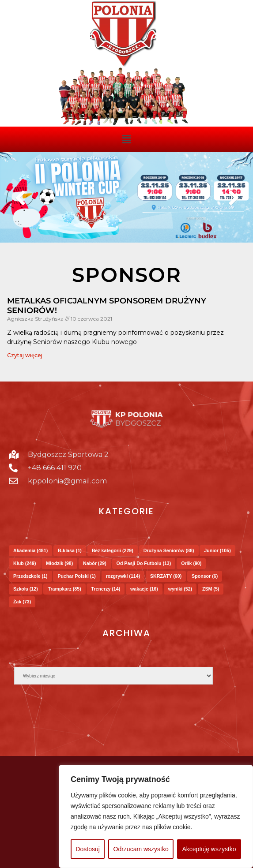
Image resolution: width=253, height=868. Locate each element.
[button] (126, 139)
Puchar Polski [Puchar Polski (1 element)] (76, 576)
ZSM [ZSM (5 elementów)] (211, 589)
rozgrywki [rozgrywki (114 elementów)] (123, 576)
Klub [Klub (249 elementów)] (25, 563)
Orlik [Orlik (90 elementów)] (191, 563)
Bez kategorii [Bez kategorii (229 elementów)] (113, 550)
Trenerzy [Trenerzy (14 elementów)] (106, 589)
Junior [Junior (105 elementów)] (217, 550)
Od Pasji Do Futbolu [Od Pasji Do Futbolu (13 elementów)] (144, 563)
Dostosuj (87, 849)
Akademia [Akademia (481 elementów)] (30, 550)
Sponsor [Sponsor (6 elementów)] (205, 576)
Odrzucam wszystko (141, 849)
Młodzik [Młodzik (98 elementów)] (59, 563)
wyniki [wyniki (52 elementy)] (180, 589)
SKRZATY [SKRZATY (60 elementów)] (166, 576)
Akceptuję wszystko (209, 849)
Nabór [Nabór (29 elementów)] (95, 563)
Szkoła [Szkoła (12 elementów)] (26, 589)
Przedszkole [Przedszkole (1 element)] (30, 576)
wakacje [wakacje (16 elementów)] (144, 589)
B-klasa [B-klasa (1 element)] (70, 550)
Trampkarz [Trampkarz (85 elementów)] (64, 589)
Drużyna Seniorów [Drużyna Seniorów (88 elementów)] (169, 550)
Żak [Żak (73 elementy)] (22, 602)
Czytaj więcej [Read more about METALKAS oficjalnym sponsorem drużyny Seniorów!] (25, 355)
